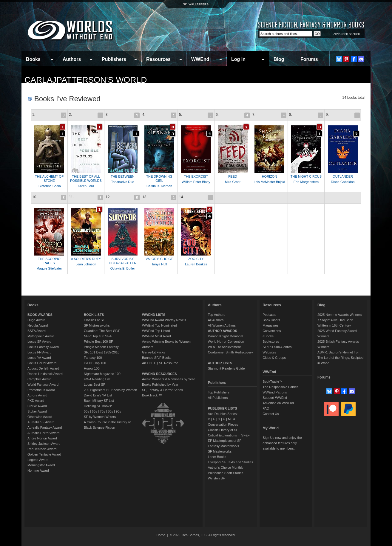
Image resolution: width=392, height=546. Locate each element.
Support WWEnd (275, 398)
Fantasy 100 (93, 358)
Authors (72, 59)
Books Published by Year (160, 384)
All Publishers (218, 398)
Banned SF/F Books (157, 358)
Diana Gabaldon (343, 182)
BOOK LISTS (94, 315)
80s (110, 411)
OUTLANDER (343, 176)
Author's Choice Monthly (226, 467)
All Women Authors (222, 325)
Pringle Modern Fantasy (101, 347)
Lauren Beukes (196, 264)
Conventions (272, 331)
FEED (233, 176)
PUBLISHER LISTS (223, 408)
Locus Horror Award (42, 363)
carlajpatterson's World (86, 80)
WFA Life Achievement (224, 347)
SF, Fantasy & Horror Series (162, 390)
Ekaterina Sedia (49, 186)
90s (118, 411)
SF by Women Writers (100, 417)
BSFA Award (37, 331)
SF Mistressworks (97, 325)
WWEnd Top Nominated (159, 325)
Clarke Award (37, 406)
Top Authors (217, 315)
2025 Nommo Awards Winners (339, 315)
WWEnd (200, 59)
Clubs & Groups (274, 358)
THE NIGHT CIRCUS (306, 176)
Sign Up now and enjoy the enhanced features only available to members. (282, 443)
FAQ (266, 408)
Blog (279, 59)
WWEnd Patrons (275, 392)
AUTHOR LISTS (220, 363)
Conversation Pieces (223, 425)
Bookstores (271, 342)
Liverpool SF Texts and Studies (230, 462)
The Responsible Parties (280, 387)
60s (95, 411)
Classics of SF (94, 320)
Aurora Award (37, 395)
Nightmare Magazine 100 (102, 374)
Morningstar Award (41, 465)
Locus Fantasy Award (43, 347)
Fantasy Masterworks (224, 446)
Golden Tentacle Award (44, 454)
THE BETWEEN (122, 176)
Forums (309, 59)
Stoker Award (37, 411)
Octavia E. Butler (123, 268)
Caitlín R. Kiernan (159, 186)
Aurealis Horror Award (43, 433)
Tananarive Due (122, 182)
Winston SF (216, 478)
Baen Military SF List (99, 401)
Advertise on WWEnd (278, 403)
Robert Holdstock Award (45, 374)
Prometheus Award (41, 390)
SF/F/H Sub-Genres (277, 347)
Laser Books (217, 457)
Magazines (270, 325)
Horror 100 (92, 368)
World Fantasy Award (43, 384)
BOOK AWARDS (40, 315)
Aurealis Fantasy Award (45, 427)
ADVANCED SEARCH (347, 34)
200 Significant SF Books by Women (110, 390)
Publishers (114, 59)
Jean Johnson (86, 264)
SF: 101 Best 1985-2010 (102, 352)
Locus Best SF (95, 384)
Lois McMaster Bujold (269, 182)
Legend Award (38, 460)
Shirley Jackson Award (44, 444)
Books (33, 59)
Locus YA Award (39, 358)
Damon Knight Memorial (226, 336)
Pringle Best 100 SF (98, 342)
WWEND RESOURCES (159, 374)
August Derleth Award (43, 368)
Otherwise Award (40, 417)
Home (161, 535)
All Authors (216, 320)
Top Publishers (219, 392)
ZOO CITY (196, 259)
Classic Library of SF (223, 430)
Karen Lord (86, 186)
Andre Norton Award (42, 438)
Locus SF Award (39, 342)
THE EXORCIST (196, 176)
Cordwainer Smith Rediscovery (230, 352)
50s (87, 411)
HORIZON (270, 176)
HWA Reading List (97, 379)
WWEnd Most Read (156, 336)
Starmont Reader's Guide (226, 368)
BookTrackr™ (152, 395)
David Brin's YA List (98, 395)
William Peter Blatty (196, 182)
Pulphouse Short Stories (226, 473)
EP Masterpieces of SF (225, 441)
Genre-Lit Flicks (153, 352)
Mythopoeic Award (41, 336)
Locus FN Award (40, 352)
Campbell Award (39, 379)
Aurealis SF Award (41, 422)
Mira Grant (233, 182)
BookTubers (271, 320)
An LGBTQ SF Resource (160, 363)
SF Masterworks (220, 451)
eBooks (268, 336)
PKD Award (36, 401)
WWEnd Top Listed (156, 331)
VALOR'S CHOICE (159, 259)
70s (102, 411)
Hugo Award (36, 320)
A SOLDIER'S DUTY (86, 259)
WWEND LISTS (154, 315)
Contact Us (271, 414)
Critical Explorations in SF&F (229, 435)
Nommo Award (38, 470)
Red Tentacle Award (42, 449)
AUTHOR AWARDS (223, 331)
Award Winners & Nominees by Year (168, 379)
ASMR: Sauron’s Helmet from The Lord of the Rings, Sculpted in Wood (341, 358)
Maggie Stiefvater (49, 268)
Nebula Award (38, 325)
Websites (269, 352)
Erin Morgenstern (306, 182)
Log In (238, 59)
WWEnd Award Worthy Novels (164, 320)
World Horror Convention (226, 342)
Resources (158, 59)
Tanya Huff (159, 264)
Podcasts (269, 315)
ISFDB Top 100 (95, 363)
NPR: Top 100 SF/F (98, 336)
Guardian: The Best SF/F (102, 331)
